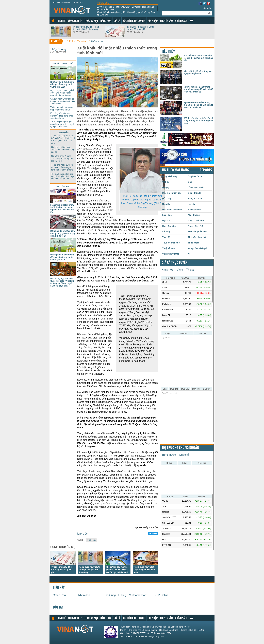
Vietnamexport (138, 595)
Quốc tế (184, 455)
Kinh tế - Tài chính (77, 41)
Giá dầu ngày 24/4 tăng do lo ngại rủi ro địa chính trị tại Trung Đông (63, 101)
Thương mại (91, 21)
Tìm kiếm (207, 8)
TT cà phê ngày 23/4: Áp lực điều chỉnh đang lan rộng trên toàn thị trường (62, 167)
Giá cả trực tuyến (175, 263)
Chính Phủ (59, 595)
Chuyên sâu (166, 21)
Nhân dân (84, 595)
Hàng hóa (106, 21)
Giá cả (117, 21)
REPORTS (206, 170)
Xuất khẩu (91, 540)
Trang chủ (53, 21)
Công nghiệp (75, 21)
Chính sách (181, 21)
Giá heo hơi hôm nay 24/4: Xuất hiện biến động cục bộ (63, 150)
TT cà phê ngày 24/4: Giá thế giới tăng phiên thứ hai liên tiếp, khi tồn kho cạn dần (63, 139)
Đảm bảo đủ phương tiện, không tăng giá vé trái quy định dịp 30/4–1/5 (126, 13)
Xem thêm (191, 21)
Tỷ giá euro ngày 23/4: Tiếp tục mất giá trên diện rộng (86, 28)
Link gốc (82, 534)
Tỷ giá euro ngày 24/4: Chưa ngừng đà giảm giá (140, 28)
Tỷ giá (190, 270)
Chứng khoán (97, 41)
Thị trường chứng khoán (180, 448)
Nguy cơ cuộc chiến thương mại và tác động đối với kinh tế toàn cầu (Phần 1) (198, 105)
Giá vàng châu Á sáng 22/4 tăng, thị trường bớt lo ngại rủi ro (62, 158)
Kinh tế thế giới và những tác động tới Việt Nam (198, 72)
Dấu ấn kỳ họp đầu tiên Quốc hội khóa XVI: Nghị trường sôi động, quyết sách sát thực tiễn (62, 282)
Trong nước (169, 455)
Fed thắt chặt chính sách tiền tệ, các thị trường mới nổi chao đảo (198, 58)
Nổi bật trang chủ (63, 64)
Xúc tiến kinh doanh (134, 21)
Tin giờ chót (104, 3)
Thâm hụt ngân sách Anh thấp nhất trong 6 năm (62, 108)
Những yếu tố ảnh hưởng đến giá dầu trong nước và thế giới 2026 (62, 84)
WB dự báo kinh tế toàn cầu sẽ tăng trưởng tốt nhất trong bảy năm (199, 121)
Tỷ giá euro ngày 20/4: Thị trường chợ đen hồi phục (144, 570)
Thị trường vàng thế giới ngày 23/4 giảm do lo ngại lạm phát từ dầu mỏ (62, 124)
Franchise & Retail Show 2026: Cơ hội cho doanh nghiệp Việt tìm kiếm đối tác (126, 8)
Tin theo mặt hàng (175, 170)
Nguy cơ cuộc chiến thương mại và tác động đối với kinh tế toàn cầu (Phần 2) (198, 89)
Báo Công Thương (115, 595)
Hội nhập (153, 21)
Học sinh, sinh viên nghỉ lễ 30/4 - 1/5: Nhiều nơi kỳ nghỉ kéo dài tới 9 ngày (62, 93)
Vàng (180, 270)
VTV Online (161, 595)
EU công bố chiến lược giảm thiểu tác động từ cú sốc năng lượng (62, 116)
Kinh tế (62, 21)
